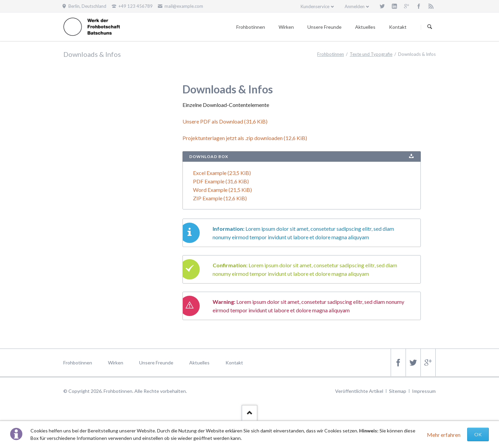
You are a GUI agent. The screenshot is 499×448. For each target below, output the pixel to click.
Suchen (430, 27)
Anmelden (355, 6)
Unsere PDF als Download (225, 121)
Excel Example (222, 173)
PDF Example (221, 181)
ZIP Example (220, 198)
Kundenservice (315, 6)
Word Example (222, 190)
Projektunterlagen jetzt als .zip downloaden (245, 138)
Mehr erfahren (444, 435)
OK (478, 434)
